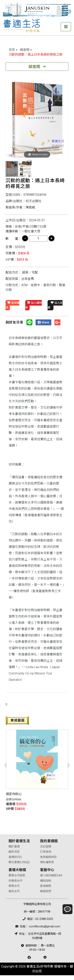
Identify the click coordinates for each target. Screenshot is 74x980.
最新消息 (14, 852)
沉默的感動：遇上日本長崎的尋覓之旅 (36, 54)
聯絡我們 (46, 891)
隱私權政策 (47, 862)
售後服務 (46, 886)
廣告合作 (14, 891)
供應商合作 (15, 881)
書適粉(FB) (15, 857)
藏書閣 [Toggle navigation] (37, 67)
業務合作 (14, 886)
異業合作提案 (17, 875)
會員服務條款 (48, 857)
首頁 (12, 50)
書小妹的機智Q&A (51, 875)
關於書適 (14, 847)
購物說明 (46, 881)
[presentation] (6, 764)
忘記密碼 (46, 847)
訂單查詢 (46, 852)
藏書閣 (25, 50)
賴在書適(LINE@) (19, 862)
